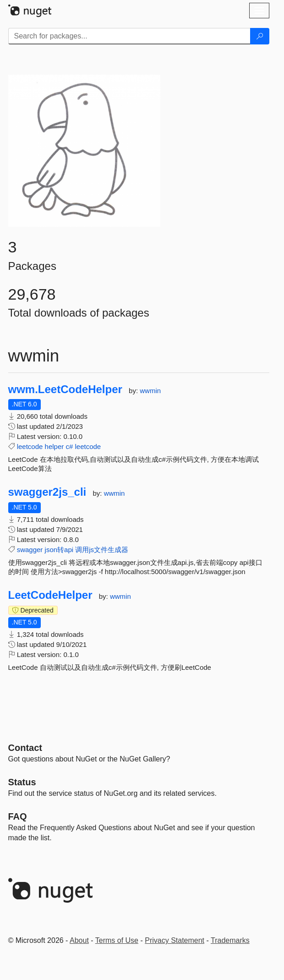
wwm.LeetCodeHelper (65, 389)
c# (69, 446)
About (79, 940)
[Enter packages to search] (129, 36)
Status (22, 782)
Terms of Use (117, 940)
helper (55, 446)
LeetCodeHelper (50, 595)
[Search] (260, 36)
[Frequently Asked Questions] (18, 816)
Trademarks (230, 940)
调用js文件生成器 (102, 550)
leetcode (30, 446)
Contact (25, 748)
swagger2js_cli (47, 492)
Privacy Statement (175, 940)
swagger (30, 550)
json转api (59, 550)
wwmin (150, 391)
